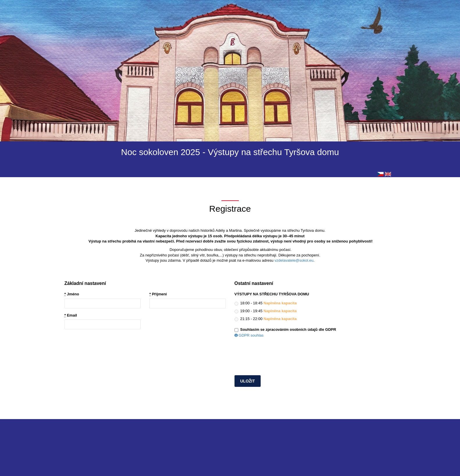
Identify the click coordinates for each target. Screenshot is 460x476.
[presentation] (279, 358)
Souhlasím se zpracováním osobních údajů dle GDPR (288, 330)
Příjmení (158, 294)
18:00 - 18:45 (266, 303)
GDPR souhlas (249, 335)
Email (71, 315)
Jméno (72, 294)
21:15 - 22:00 (266, 319)
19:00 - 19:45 (266, 311)
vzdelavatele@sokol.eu (294, 260)
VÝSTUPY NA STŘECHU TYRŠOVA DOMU (272, 294)
